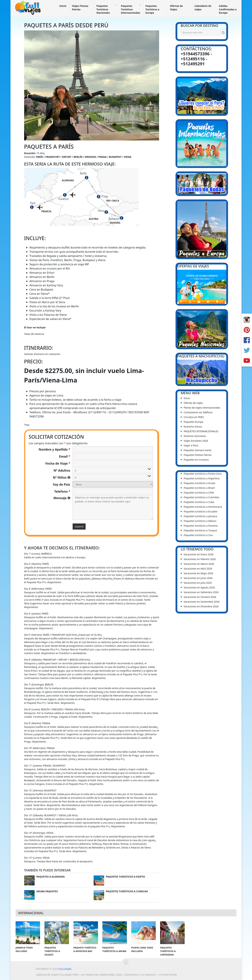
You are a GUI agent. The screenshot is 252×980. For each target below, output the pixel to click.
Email (65, 456)
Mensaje (62, 498)
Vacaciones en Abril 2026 (198, 569)
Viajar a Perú (191, 445)
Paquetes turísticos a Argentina (202, 478)
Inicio (63, 6)
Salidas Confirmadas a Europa (228, 9)
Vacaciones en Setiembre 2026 (201, 592)
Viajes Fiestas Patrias (80, 8)
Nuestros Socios (193, 427)
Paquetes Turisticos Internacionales (131, 9)
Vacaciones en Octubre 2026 (200, 597)
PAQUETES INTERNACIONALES (201, 431)
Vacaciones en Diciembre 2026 (201, 606)
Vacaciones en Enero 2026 (199, 554)
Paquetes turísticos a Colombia (202, 497)
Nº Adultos (62, 470)
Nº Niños (62, 477)
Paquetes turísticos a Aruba (199, 483)
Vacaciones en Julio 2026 (198, 583)
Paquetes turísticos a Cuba (199, 502)
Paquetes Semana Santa (198, 450)
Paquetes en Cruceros (196, 460)
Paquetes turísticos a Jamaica (200, 516)
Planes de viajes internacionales (202, 408)
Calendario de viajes (203, 8)
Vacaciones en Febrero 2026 (200, 559)
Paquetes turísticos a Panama (201, 526)
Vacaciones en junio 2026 (198, 578)
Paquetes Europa (194, 422)
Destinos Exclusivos (195, 436)
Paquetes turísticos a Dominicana (203, 507)
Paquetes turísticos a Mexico (200, 521)
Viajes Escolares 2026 (196, 441)
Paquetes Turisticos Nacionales (103, 9)
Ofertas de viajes (193, 403)
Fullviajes (65, 969)
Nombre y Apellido (55, 449)
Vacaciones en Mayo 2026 (198, 573)
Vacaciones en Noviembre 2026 (202, 602)
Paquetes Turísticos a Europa (152, 9)
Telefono (62, 491)
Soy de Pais (62, 484)
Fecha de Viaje (58, 463)
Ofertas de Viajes (176, 8)
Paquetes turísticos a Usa (198, 535)
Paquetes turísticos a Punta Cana (203, 474)
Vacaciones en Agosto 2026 (199, 587)
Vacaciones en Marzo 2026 (199, 564)
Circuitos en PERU (194, 417)
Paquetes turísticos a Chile (199, 493)
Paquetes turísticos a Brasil (199, 488)
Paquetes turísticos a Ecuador (201, 511)
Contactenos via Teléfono (198, 412)
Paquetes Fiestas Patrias (198, 455)
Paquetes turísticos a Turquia (200, 530)
